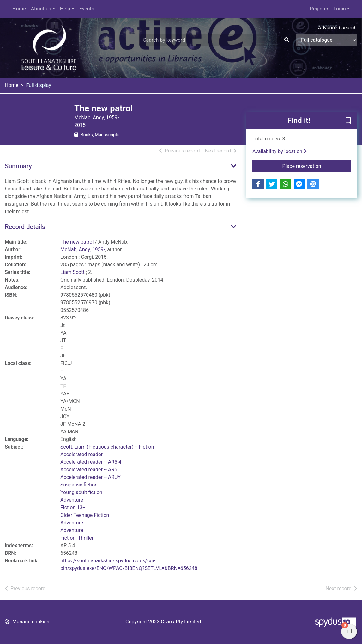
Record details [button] (25, 227)
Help (65, 9)
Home (19, 9)
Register (319, 9)
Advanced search (337, 28)
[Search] (287, 40)
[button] (348, 121)
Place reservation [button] (317, 166)
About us (41, 9)
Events (87, 9)
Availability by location (280, 151)
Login (339, 9)
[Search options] (326, 40)
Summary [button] (18, 166)
